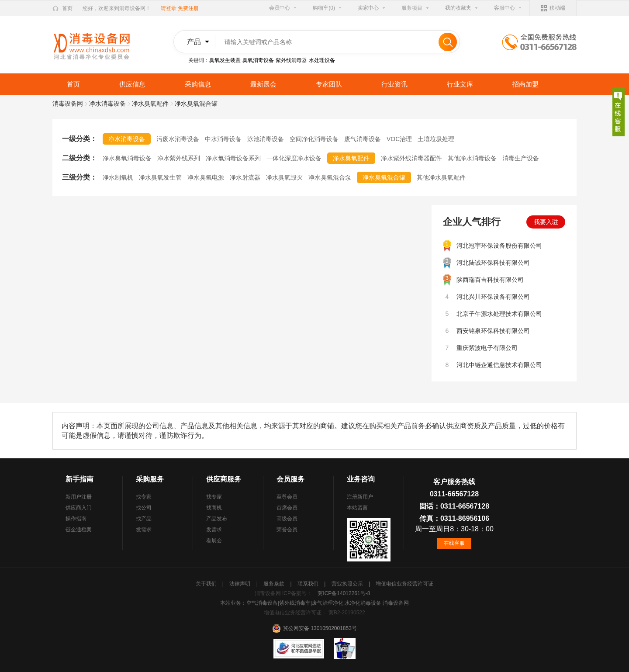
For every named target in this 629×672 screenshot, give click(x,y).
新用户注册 (79, 497)
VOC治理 (399, 139)
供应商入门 (79, 508)
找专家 (144, 497)
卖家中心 (368, 8)
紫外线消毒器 (291, 60)
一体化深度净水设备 (294, 158)
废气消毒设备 (363, 139)
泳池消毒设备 (266, 139)
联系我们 (309, 584)
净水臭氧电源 (206, 177)
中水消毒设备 (223, 139)
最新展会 (263, 84)
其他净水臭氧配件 (441, 177)
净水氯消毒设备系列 (233, 158)
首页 (67, 8)
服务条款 (275, 584)
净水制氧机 (118, 177)
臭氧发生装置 (225, 60)
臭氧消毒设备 (258, 60)
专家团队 (329, 84)
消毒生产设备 (521, 158)
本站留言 (357, 508)
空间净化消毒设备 (314, 139)
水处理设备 (322, 60)
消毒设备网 (68, 104)
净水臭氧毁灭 (284, 177)
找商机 (214, 508)
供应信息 (132, 84)
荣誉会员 (287, 530)
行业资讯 (394, 84)
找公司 (144, 508)
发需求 (144, 530)
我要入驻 (546, 222)
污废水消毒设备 (178, 139)
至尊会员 (287, 497)
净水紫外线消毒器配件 (411, 158)
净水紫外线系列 (179, 158)
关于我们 (207, 584)
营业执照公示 (348, 584)
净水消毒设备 (107, 104)
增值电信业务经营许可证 (404, 584)
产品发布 (217, 519)
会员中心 (280, 8)
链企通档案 (79, 530)
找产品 (144, 519)
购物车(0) (324, 8)
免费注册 (188, 8)
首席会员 (287, 508)
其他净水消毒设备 (472, 158)
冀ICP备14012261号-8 (344, 593)
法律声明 (240, 584)
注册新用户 (360, 497)
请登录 (169, 8)
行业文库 (460, 84)
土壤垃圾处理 (436, 139)
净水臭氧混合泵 (330, 177)
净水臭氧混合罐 (384, 177)
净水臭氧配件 (150, 104)
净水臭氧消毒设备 (127, 158)
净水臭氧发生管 (160, 177)
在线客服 (454, 543)
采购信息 (198, 84)
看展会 (214, 540)
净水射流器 (245, 177)
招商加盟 (525, 84)
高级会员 (287, 519)
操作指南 (76, 519)
